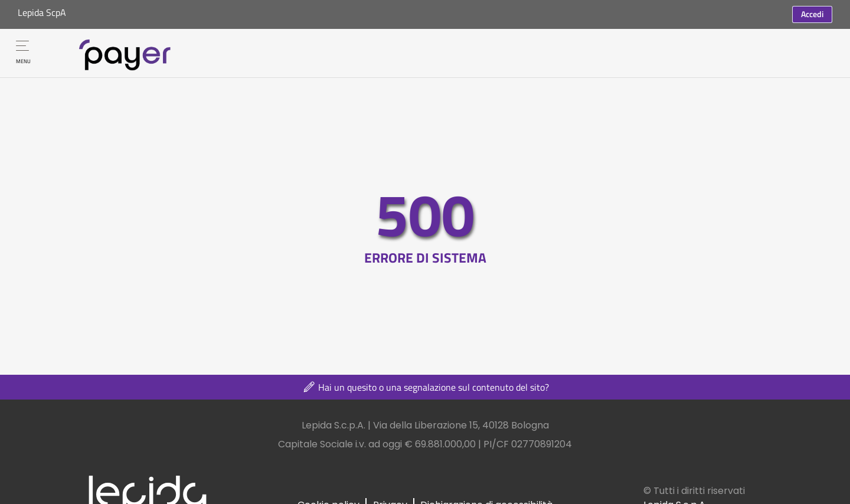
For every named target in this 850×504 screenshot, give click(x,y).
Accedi (812, 14)
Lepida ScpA (42, 12)
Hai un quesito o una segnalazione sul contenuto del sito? (425, 387)
